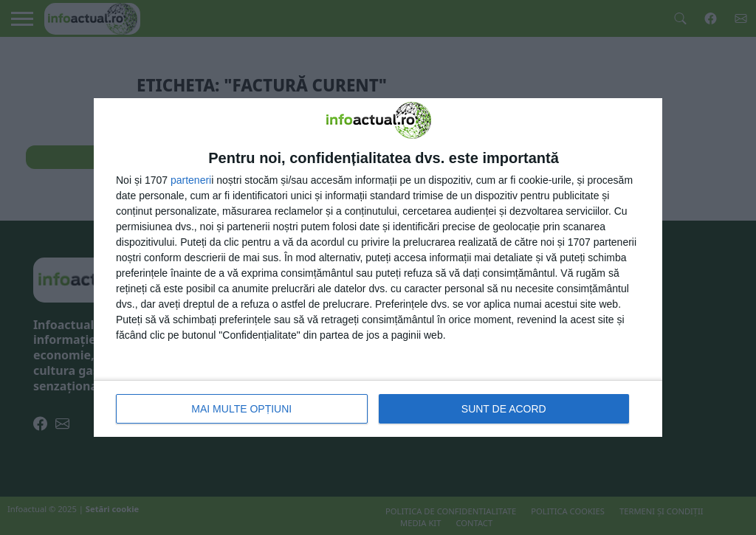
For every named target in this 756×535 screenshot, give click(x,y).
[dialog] (378, 267)
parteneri (191, 180)
